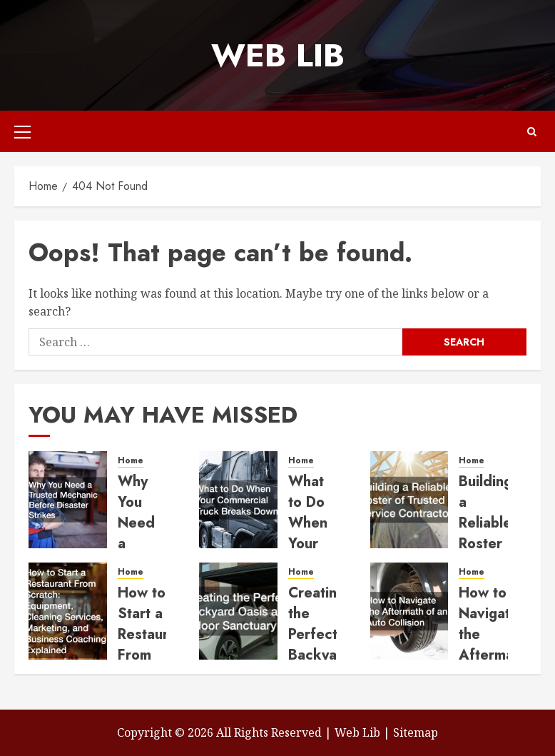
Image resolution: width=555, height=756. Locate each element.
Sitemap (416, 732)
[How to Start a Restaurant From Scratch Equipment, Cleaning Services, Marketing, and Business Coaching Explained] (68, 611)
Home (131, 461)
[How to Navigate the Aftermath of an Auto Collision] (409, 611)
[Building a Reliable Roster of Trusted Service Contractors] (409, 500)
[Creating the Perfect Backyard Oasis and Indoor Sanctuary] (238, 611)
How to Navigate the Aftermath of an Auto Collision (493, 655)
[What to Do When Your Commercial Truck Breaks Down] (238, 500)
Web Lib (278, 55)
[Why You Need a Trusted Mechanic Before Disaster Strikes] (68, 500)
